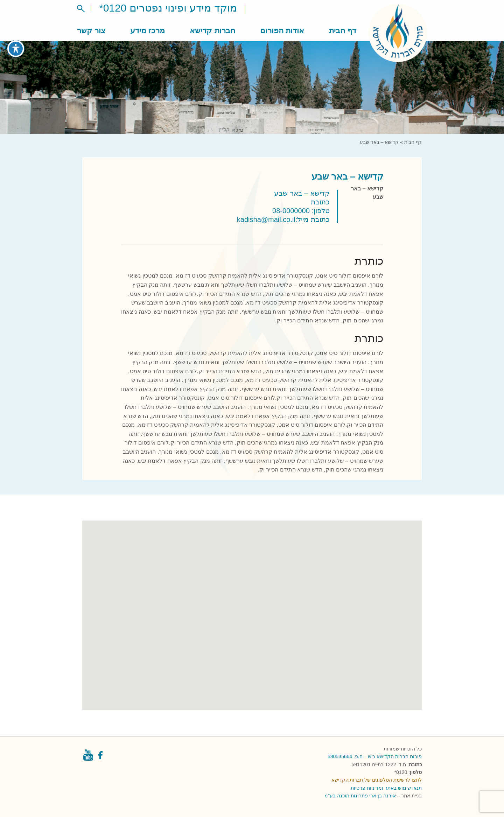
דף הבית (343, 31)
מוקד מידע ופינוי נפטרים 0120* (168, 8)
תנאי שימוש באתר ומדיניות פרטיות (386, 788)
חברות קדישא (212, 31)
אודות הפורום (282, 31)
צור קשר (91, 31)
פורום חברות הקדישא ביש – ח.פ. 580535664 (375, 756)
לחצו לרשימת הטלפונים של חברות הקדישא (377, 780)
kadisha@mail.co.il (266, 219)
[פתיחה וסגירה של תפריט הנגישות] (16, 43)
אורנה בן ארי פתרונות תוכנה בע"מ (360, 796)
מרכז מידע (148, 31)
